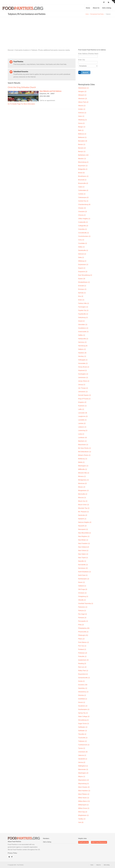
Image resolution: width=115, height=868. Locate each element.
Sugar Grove (84, 724)
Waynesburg (83, 784)
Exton (81, 300)
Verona (82, 762)
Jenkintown (83, 378)
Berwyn (82, 152)
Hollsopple (83, 360)
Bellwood (82, 137)
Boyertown (83, 166)
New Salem (83, 554)
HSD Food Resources (99, 842)
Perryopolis (83, 621)
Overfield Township (86, 603)
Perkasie (82, 618)
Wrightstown (83, 815)
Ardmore (82, 113)
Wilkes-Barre (84, 801)
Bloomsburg (83, 162)
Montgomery (83, 480)
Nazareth (82, 526)
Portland (82, 649)
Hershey (82, 356)
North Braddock (85, 572)
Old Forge (83, 589)
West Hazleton (84, 791)
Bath (81, 130)
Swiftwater (83, 727)
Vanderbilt (83, 759)
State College (84, 716)
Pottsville (82, 656)
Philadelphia (84, 628)
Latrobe (82, 423)
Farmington (83, 307)
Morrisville (83, 494)
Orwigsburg (83, 596)
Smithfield (83, 699)
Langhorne (83, 416)
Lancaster (83, 413)
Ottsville (82, 600)
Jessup (82, 385)
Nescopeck (83, 529)
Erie (81, 296)
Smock (82, 702)
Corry (81, 240)
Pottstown (83, 653)
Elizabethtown (84, 282)
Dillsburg (82, 261)
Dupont (82, 268)
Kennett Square (85, 395)
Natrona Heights (85, 522)
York (81, 822)
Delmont (82, 254)
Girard (81, 321)
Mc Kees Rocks (85, 448)
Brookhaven (83, 176)
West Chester (84, 787)
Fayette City (83, 310)
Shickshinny (83, 692)
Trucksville (83, 738)
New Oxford (83, 551)
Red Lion (82, 667)
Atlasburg (82, 120)
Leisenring (83, 430)
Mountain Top (84, 508)
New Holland (84, 547)
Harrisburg (83, 346)
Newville (82, 561)
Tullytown (82, 741)
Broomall (82, 180)
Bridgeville (83, 169)
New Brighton (84, 536)
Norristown (83, 568)
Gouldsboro (83, 328)
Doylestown (83, 265)
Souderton (83, 706)
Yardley (82, 819)
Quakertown (83, 660)
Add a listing (107, 8)
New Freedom (84, 543)
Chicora (82, 215)
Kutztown (82, 406)
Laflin (81, 409)
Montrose (82, 483)
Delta (81, 257)
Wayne (82, 777)
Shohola (82, 695)
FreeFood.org (83, 842)
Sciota (81, 681)
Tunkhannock (84, 745)
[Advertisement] (57, 30)
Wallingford (83, 766)
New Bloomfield (85, 533)
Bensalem (83, 141)
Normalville (83, 565)
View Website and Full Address (50, 91)
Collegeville (83, 226)
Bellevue (82, 134)
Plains (81, 639)
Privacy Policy (12, 853)
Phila (81, 625)
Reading (82, 664)
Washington (83, 773)
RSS (9, 856)
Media (81, 462)
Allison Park (83, 102)
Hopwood (82, 370)
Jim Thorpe (83, 388)
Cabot (81, 187)
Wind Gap (83, 812)
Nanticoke (83, 515)
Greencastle (83, 332)
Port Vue (82, 646)
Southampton (84, 709)
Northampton (84, 579)
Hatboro (82, 349)
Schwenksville (84, 678)
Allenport (82, 95)
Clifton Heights (84, 219)
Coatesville (83, 222)
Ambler (82, 109)
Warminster (83, 769)
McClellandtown (85, 452)
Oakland (82, 586)
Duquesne (83, 272)
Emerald (82, 286)
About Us (96, 8)
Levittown (82, 438)
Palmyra (82, 611)
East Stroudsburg (85, 275)
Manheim (82, 441)
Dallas (81, 247)
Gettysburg (83, 317)
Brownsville (83, 183)
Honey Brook (84, 367)
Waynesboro (83, 780)
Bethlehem (83, 155)
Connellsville (84, 233)
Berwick (82, 148)
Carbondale (83, 190)
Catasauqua (83, 197)
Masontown (83, 445)
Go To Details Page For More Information (21, 104)
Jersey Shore (84, 381)
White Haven (84, 798)
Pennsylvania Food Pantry (97, 14)
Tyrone (82, 748)
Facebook (12, 856)
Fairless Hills (84, 303)
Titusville (82, 734)
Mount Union (84, 505)
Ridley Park (83, 671)
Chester (82, 208)
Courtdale (83, 243)
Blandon (82, 159)
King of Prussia (84, 399)
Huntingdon (83, 374)
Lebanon (82, 427)
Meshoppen (83, 466)
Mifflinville (83, 469)
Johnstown (83, 392)
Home (88, 8)
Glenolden (83, 325)
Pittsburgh (83, 635)
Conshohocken (84, 236)
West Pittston (84, 794)
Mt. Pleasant (83, 512)
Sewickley (83, 688)
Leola (81, 434)
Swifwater (83, 731)
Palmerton (83, 607)
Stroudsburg (83, 720)
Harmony (82, 342)
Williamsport (83, 805)
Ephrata (82, 293)
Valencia (82, 755)
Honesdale (83, 363)
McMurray (83, 459)
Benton (82, 144)
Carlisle (82, 194)
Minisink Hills (84, 473)
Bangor (82, 127)
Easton (82, 279)
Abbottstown (83, 88)
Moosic (82, 487)
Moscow (82, 498)
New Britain (83, 540)
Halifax (82, 335)
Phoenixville (83, 632)
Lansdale (82, 420)
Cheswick (83, 212)
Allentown (83, 99)
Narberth (82, 519)
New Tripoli (83, 558)
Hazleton (82, 353)
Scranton (83, 685)
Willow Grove (84, 808)
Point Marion (84, 642)
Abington (82, 91)
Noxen (81, 582)
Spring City (83, 713)
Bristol (81, 173)
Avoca (81, 123)
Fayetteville (83, 314)
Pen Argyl (83, 614)
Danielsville (83, 250)
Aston (81, 116)
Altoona (82, 106)
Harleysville (83, 339)
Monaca (82, 476)
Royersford (83, 674)
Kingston (82, 402)
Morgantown (83, 490)
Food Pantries (23, 9)
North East (83, 575)
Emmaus (82, 289)
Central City (83, 201)
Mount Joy (83, 501)
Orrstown (82, 593)
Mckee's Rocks (84, 455)
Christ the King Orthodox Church (22, 87)
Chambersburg (84, 204)
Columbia (82, 229)
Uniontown (83, 752)
